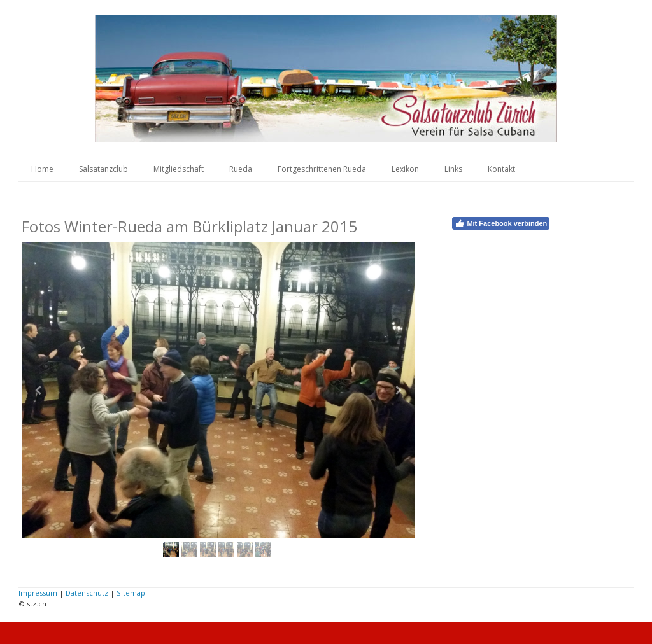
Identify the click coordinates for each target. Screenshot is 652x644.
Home (42, 169)
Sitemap (131, 593)
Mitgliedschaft (179, 169)
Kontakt (501, 169)
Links (453, 169)
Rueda (241, 169)
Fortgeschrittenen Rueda (322, 169)
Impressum (38, 593)
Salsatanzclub (103, 169)
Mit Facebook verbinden (501, 223)
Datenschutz (87, 593)
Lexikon (405, 169)
